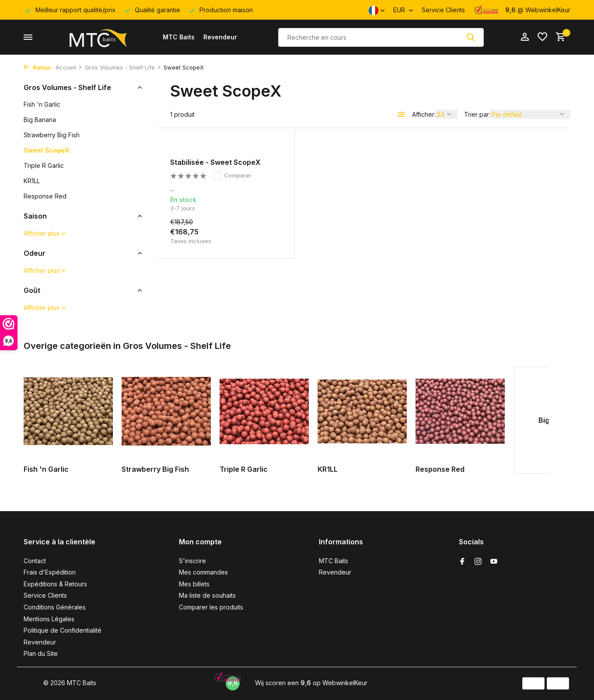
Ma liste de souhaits (207, 595)
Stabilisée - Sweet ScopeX (215, 162)
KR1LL (32, 181)
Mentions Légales (49, 619)
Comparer (232, 176)
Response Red (45, 196)
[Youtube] (494, 562)
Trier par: (477, 114)
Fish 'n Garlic (42, 104)
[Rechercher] (381, 37)
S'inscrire (192, 561)
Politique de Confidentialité (63, 630)
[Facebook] (462, 562)
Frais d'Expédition (50, 572)
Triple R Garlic (44, 165)
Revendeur (220, 37)
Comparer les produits (211, 607)
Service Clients (443, 10)
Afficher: (424, 114)
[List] (402, 115)
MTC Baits (179, 37)
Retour (37, 67)
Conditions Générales (55, 607)
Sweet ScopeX (46, 150)
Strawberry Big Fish (52, 135)
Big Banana (40, 120)
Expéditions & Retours (55, 584)
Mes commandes (203, 572)
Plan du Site (41, 653)
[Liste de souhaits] (542, 37)
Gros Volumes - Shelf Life (123, 67)
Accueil (69, 67)
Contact (35, 561)
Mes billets (194, 584)
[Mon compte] (525, 37)
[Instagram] (478, 562)
